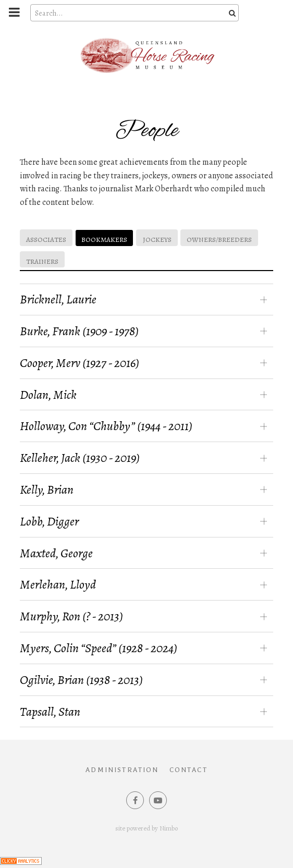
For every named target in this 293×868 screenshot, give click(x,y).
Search (231, 13)
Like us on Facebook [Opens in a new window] (135, 800)
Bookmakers (104, 240)
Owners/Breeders (219, 240)
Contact (188, 770)
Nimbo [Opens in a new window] (169, 828)
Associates (46, 240)
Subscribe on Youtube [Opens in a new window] (158, 800)
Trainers (42, 261)
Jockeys (157, 240)
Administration (122, 770)
